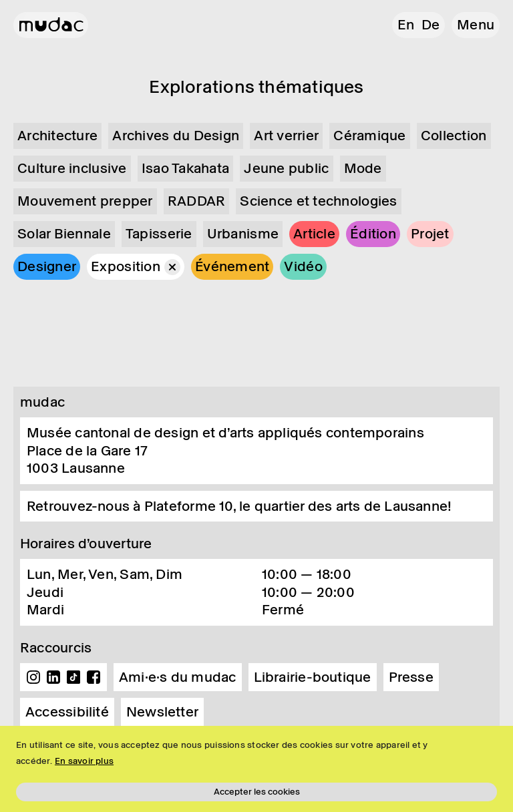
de (431, 25)
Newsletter (162, 712)
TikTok (73, 677)
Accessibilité (67, 712)
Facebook (94, 677)
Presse (411, 677)
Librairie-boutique (313, 677)
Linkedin (53, 677)
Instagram (33, 677)
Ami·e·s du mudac (178, 677)
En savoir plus (84, 761)
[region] (256, 769)
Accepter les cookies (257, 792)
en (406, 25)
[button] (476, 25)
